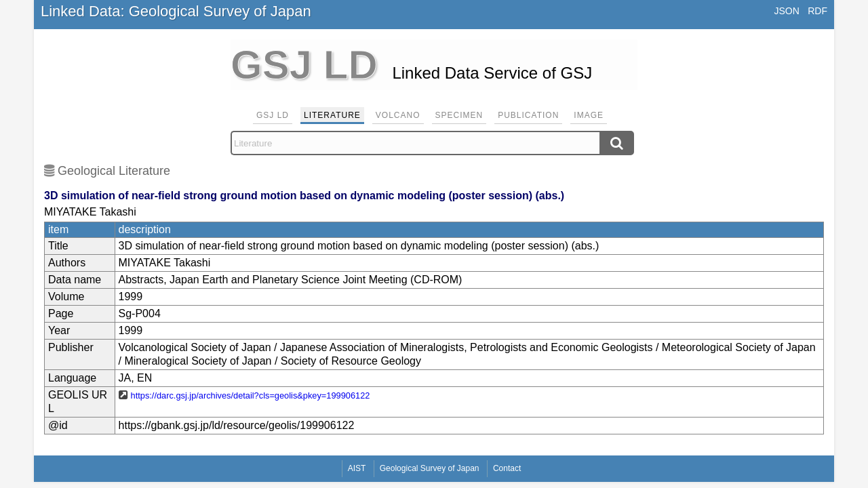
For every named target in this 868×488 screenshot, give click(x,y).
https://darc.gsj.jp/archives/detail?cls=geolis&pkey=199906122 (251, 395)
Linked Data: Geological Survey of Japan (176, 11)
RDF (817, 11)
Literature (332, 115)
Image (589, 115)
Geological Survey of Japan (430, 468)
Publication (528, 115)
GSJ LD (273, 115)
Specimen (459, 115)
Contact (507, 468)
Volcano (398, 115)
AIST (357, 468)
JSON (786, 11)
